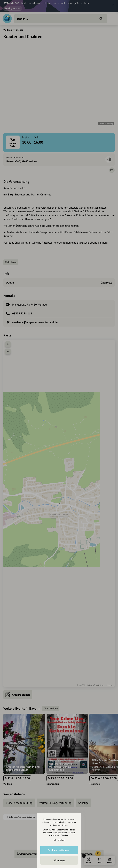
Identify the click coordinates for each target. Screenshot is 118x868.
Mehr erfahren (59, 840)
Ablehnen (59, 860)
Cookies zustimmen (59, 850)
